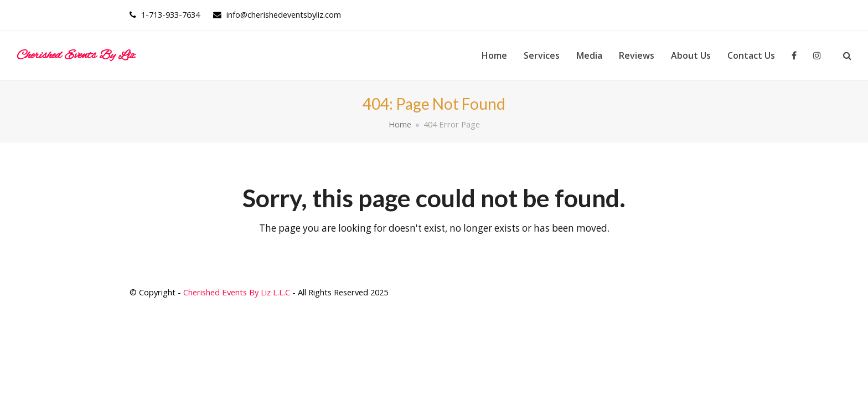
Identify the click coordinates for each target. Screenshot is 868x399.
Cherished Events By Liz (76, 55)
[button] (847, 55)
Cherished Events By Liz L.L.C (237, 292)
